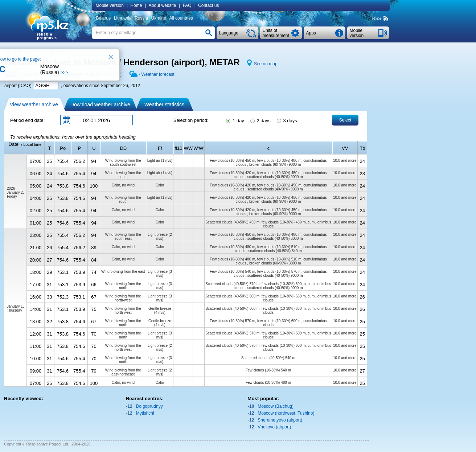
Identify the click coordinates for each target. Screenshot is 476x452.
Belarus (104, 18)
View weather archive (34, 104)
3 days (286, 120)
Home (136, 5)
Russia (141, 18)
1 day (234, 120)
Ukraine (158, 18)
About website (162, 5)
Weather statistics (164, 104)
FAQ (187, 5)
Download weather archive (100, 104)
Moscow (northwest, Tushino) (286, 413)
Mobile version (110, 5)
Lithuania (123, 18)
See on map (266, 64)
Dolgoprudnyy (149, 406)
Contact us (208, 5)
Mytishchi (145, 413)
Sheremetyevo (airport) (280, 420)
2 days (260, 120)
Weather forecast (158, 74)
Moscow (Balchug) (276, 406)
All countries (181, 18)
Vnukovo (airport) (274, 427)
